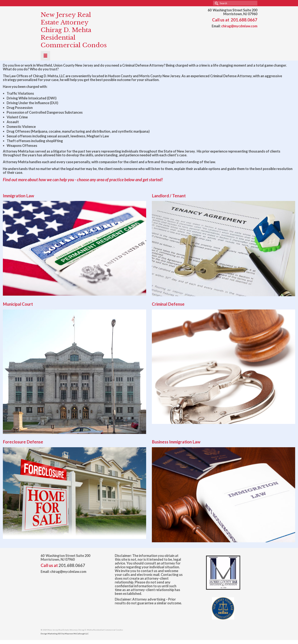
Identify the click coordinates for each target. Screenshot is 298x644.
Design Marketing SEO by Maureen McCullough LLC (65, 634)
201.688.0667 (244, 20)
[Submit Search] (216, 3)
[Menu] (45, 56)
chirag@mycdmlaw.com (239, 26)
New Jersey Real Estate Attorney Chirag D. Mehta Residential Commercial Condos (74, 30)
